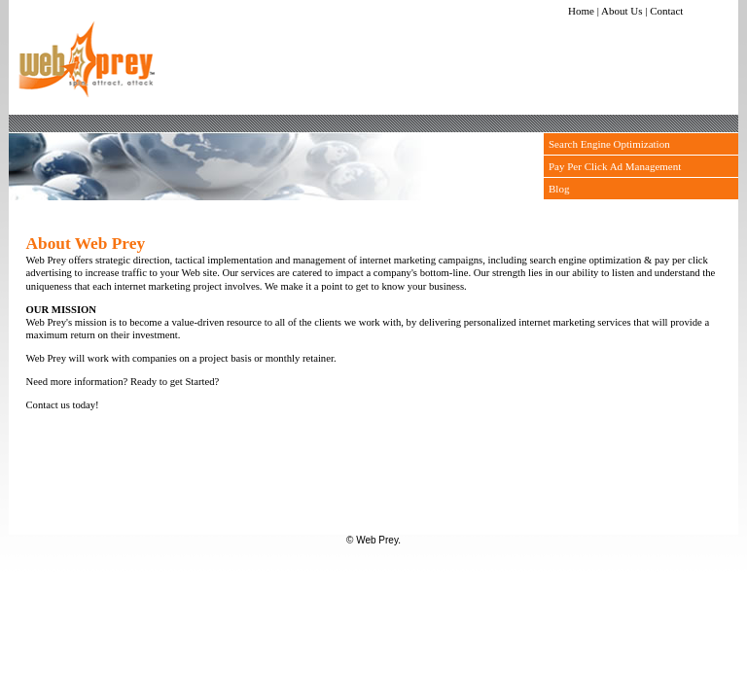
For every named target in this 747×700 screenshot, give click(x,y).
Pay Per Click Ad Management (615, 166)
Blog (559, 189)
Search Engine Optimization (609, 144)
